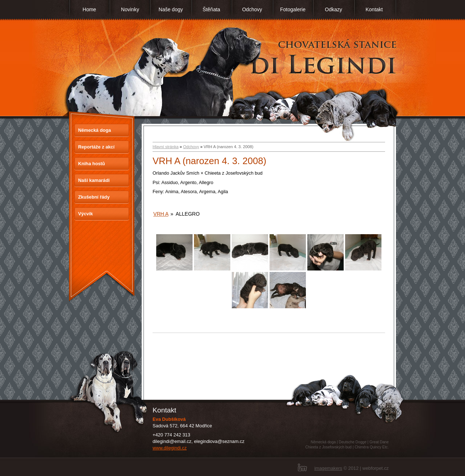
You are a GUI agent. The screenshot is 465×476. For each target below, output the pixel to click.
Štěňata (211, 9)
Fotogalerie (293, 9)
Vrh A (161, 214)
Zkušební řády (94, 197)
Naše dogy (171, 9)
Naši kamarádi (94, 180)
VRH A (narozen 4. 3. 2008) (209, 161)
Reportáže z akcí (96, 147)
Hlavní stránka (166, 147)
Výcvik (86, 214)
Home (89, 9)
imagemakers (328, 468)
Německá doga (94, 130)
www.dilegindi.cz (170, 448)
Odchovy (252, 9)
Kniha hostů (92, 164)
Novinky (130, 9)
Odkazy (333, 9)
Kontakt (374, 9)
